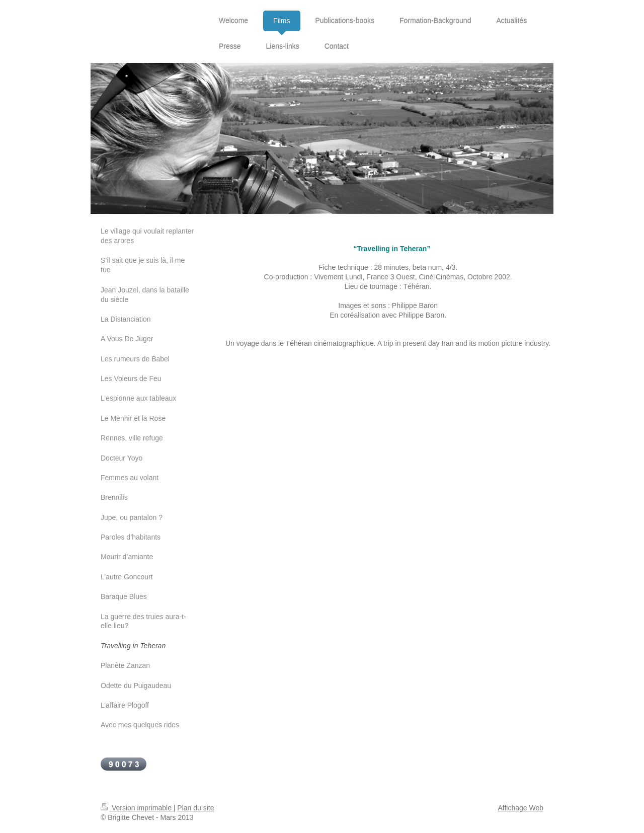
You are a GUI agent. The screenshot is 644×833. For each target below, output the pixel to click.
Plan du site (195, 808)
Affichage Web (520, 808)
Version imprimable (137, 808)
